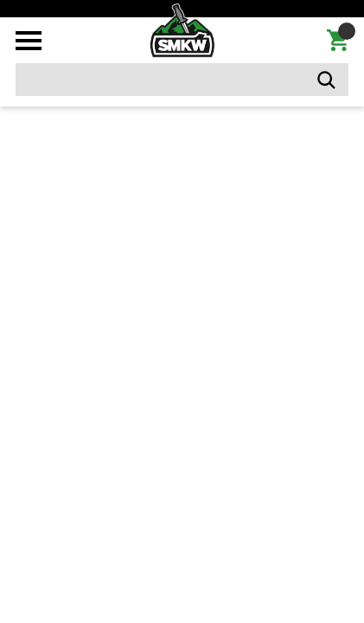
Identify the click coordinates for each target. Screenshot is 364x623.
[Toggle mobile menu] (29, 41)
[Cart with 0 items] (338, 41)
